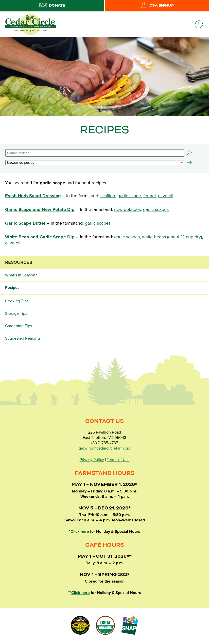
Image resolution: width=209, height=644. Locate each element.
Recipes (12, 288)
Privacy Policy (92, 460)
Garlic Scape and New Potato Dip (40, 209)
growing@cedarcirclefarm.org (105, 448)
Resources (19, 262)
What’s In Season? (21, 275)
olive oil (166, 196)
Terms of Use (118, 460)
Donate (52, 5)
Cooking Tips (17, 301)
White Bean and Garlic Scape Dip (40, 237)
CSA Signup (157, 5)
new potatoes (127, 209)
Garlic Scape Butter (25, 223)
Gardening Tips (19, 326)
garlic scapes (156, 209)
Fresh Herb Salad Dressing (33, 196)
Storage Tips (16, 313)
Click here (80, 532)
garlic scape (129, 196)
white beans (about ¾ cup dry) (172, 237)
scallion (108, 196)
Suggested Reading (22, 338)
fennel (150, 196)
